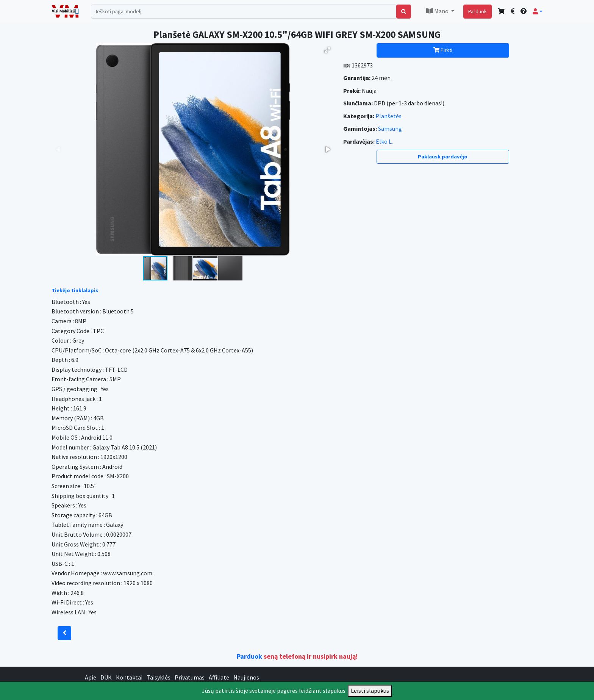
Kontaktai (129, 677)
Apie (91, 677)
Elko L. (384, 141)
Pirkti (443, 50)
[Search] (244, 12)
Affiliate (219, 677)
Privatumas (190, 677)
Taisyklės (159, 677)
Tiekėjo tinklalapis (75, 290)
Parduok (478, 11)
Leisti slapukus (370, 691)
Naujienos (246, 677)
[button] (538, 11)
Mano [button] (438, 11)
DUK (106, 677)
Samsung (390, 128)
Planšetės (388, 116)
